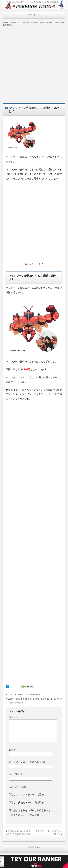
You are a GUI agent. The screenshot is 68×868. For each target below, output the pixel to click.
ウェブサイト (16, 774)
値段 (34, 695)
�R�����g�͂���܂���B (36, 699)
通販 (39, 695)
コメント (13, 717)
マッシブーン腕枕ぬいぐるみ (19, 695)
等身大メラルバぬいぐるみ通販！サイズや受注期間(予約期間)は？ (19, 834)
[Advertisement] (34, 63)
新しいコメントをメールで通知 (28, 795)
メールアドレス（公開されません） (27, 762)
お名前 (12, 750)
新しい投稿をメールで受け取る (28, 802)
